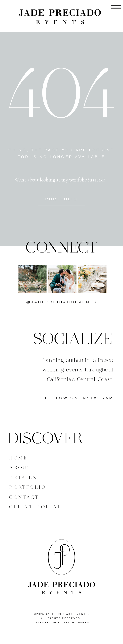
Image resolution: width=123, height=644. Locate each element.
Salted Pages (77, 622)
